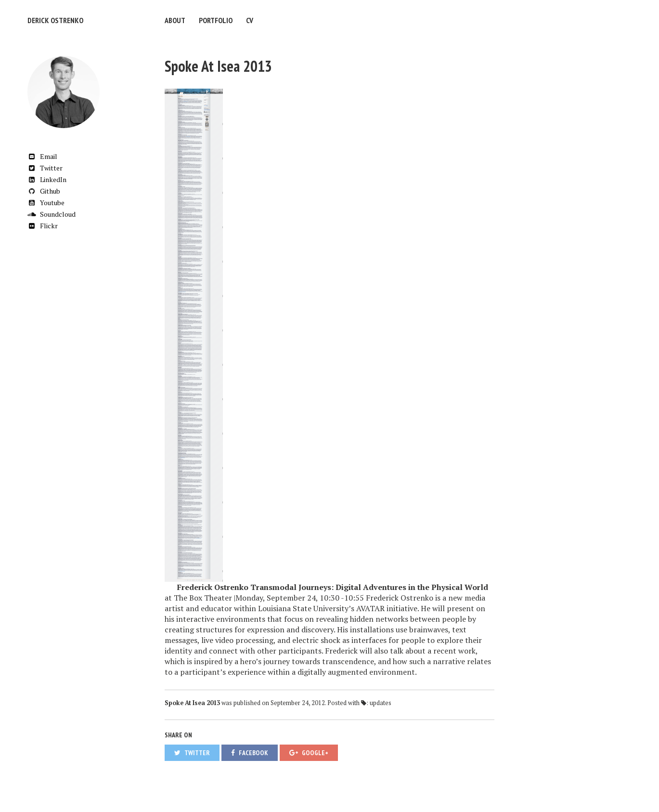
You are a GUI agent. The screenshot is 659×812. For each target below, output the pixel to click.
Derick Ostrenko (55, 20)
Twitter (45, 168)
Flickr (43, 226)
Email (42, 156)
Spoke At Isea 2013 (218, 66)
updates (381, 703)
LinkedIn (47, 179)
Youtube (46, 203)
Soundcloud (52, 214)
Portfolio (216, 20)
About (175, 20)
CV (250, 20)
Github (44, 191)
